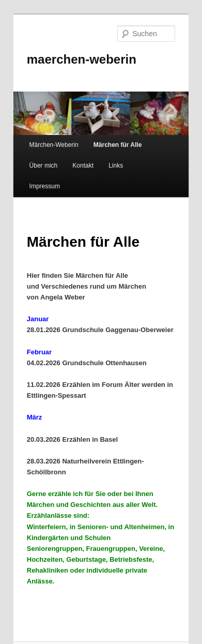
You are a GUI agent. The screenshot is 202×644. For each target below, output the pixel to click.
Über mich (44, 166)
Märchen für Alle (118, 145)
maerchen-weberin (82, 59)
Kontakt (83, 166)
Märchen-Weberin (54, 145)
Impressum (45, 186)
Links (116, 166)
